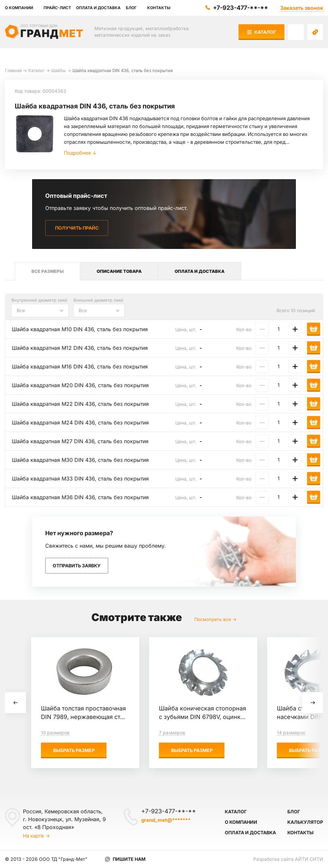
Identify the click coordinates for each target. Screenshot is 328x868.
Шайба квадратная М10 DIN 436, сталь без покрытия (80, 329)
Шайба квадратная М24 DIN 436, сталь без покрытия (80, 423)
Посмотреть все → (215, 619)
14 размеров (291, 733)
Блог (294, 811)
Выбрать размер (74, 750)
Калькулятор (305, 822)
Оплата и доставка (250, 832)
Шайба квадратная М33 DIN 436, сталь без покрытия (80, 479)
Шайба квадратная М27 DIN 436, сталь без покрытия (80, 441)
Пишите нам (129, 859)
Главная (13, 70)
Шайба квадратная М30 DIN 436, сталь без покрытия (80, 460)
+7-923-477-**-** (241, 8)
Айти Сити (309, 859)
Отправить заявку (77, 566)
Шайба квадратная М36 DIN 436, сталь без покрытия (80, 497)
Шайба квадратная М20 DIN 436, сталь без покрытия (80, 385)
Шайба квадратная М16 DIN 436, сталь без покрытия (80, 367)
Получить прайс (77, 228)
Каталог (262, 32)
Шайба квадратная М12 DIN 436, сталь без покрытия (80, 348)
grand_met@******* (166, 820)
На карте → (36, 836)
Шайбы (58, 70)
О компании (241, 822)
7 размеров (172, 733)
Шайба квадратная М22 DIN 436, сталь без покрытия (80, 404)
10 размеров (55, 733)
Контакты (300, 832)
